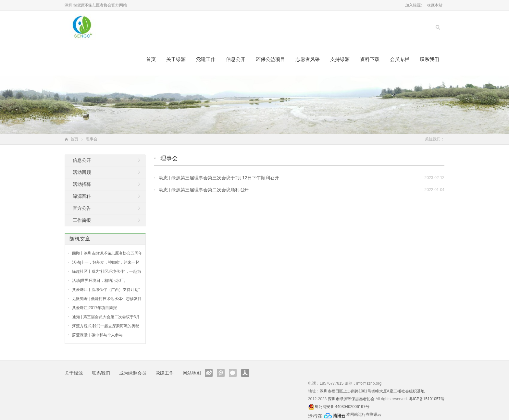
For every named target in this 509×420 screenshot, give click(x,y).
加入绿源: (413, 5)
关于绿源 (176, 59)
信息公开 (236, 59)
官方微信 (233, 373)
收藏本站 (435, 5)
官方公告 (82, 208)
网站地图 (192, 373)
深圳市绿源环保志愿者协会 (351, 399)
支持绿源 (340, 59)
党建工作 (206, 59)
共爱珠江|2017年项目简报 (94, 308)
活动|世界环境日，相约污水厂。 (100, 281)
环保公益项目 (270, 59)
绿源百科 (82, 196)
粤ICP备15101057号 (427, 399)
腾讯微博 (221, 373)
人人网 (245, 373)
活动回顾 (82, 172)
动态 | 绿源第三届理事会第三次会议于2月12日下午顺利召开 (219, 178)
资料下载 (370, 59)
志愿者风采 (308, 59)
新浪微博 (209, 373)
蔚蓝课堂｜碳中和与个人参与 (97, 335)
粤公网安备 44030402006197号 (342, 407)
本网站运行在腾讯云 (364, 414)
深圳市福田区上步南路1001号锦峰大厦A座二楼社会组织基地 (372, 391)
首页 (151, 59)
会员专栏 (400, 59)
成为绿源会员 (133, 373)
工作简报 (82, 220)
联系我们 (429, 59)
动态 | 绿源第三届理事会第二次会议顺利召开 (204, 190)
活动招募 (82, 184)
